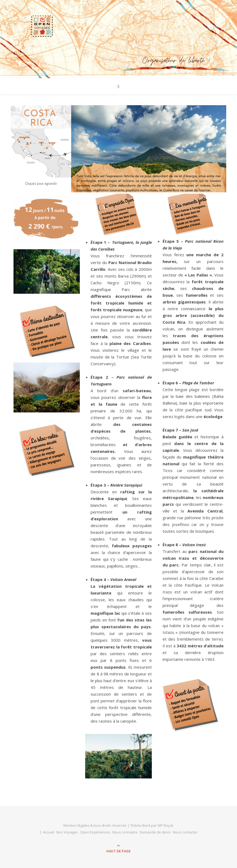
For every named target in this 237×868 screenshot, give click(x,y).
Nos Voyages (67, 832)
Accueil (49, 832)
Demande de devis (155, 832)
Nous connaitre (125, 832)
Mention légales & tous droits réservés (95, 825)
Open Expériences (95, 832)
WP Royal (165, 825)
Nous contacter (185, 832)
